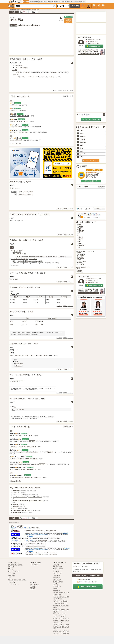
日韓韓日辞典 (56, 577)
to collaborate (43, 356)
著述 (17, 77)
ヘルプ (10, 577)
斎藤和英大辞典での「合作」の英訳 (24, 344)
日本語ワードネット (30, 540)
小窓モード (83, 6)
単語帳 (78, 269)
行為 (20, 252)
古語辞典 (79, 260)
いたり (54, 257)
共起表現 (41, 2)
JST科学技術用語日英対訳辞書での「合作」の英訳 (30, 214)
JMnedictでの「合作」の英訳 (21, 312)
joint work (24, 68)
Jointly (11, 464)
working (19, 254)
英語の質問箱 (56, 590)
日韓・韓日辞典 (80, 258)
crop (82, 130)
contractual (13, 381)
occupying (47, 263)
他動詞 (31, 192)
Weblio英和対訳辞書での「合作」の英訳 (26, 375)
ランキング (65, 91)
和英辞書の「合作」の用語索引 (14, 522)
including (33, 452)
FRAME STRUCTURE (16, 459)
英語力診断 (51, 2)
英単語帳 (46, 2)
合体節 (79, 229)
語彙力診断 (79, 270)
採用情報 (33, 589)
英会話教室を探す (81, 2)
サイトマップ (12, 573)
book (29, 77)
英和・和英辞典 (80, 256)
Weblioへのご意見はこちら (80, 566)
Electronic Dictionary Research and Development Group (46, 534)
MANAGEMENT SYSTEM (29, 470)
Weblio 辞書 (12, 10)
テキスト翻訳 (83, 187)
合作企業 (80, 239)
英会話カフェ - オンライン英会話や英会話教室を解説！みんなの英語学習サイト (61, 620)
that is (42, 263)
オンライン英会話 (62, 2)
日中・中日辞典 (80, 257)
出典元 (53, 91)
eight (82, 151)
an (35, 263)
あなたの (20, 261)
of (16, 254)
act (14, 254)
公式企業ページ (35, 584)
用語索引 (60, 91)
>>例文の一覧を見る (15, 144)
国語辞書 (79, 253)
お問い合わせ (34, 565)
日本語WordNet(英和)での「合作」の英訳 (27, 240)
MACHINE (26, 116)
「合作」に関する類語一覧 (15, 265)
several (23, 452)
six (34, 464)
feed (82, 148)
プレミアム (94, 7)
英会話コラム (80, 272)
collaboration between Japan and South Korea (28, 500)
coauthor (51, 77)
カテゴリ (71, 91)
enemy (38, 263)
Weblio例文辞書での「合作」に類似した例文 (28, 399)
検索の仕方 (11, 567)
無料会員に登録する (91, 181)
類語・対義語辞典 (57, 567)
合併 (79, 247)
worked (21, 257)
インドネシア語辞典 (81, 261)
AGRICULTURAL (22, 447)
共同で (14, 252)
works (14, 441)
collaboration (19, 65)
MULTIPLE (13, 436)
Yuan (20, 441)
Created (12, 140)
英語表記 (54, 318)
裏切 (14, 261)
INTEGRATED (14, 470)
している (30, 261)
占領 (26, 261)
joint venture (21, 381)
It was (11, 127)
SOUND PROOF (14, 477)
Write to (83, 136)
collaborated (18, 140)
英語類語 (36, 2)
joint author (14, 110)
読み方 (12, 188)
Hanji (37, 452)
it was (17, 132)
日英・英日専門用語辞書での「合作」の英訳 (28, 273)
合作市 (79, 241)
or (35, 257)
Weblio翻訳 (101, 187)
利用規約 (10, 569)
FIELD (31, 436)
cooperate (54, 72)
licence (31, 536)
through (83, 154)
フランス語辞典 (57, 580)
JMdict (36, 533)
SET (41, 477)
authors (28, 452)
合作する (15, 70)
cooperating (20, 263)
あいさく (13, 303)
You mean (13, 132)
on (41, 72)
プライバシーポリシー (14, 571)
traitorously (28, 263)
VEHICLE (33, 447)
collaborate (26, 72)
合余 (79, 233)
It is (11, 452)
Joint (11, 441)
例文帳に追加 (18, 103)
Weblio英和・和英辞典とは (15, 565)
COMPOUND (23, 477)
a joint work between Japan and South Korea (27, 497)
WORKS (35, 459)
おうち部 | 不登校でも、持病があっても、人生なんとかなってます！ (61, 627)
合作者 (79, 243)
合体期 (79, 225)
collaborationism (16, 259)
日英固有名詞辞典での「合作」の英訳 (25, 287)
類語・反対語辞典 (81, 254)
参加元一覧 (27, 528)
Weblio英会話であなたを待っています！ (91, 297)
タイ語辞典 (79, 263)
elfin (82, 145)
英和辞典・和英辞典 (21, 10)
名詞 (20, 192)
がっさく (17, 188)
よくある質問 (94, 570)
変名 (25, 192)
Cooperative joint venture (21, 510)
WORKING (20, 116)
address (83, 157)
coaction (13, 250)
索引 (57, 91)
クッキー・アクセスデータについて (17, 580)
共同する (19, 72)
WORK (18, 436)
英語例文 (32, 2)
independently (39, 257)
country (56, 263)
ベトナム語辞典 (80, 264)
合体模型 (80, 227)
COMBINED (13, 116)
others (37, 464)
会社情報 (33, 587)
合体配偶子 (81, 231)
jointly (34, 77)
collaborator (14, 105)
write (23, 77)
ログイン (99, 7)
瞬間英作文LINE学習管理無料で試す (68, 21)
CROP (20, 470)
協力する (37, 261)
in (27, 257)
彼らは (45, 257)
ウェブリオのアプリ (13, 584)
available (83, 139)
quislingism (25, 259)
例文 (21, 12)
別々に (58, 257)
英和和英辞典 (26, 2)
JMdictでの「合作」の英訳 (20, 182)
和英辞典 (28, 10)
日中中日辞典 (56, 575)
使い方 (88, 6)
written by (18, 452)
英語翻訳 (56, 2)
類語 (33, 12)
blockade (83, 142)
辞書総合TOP (12, 575)
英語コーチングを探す (72, 2)
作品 (17, 68)
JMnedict (37, 548)
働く (18, 252)
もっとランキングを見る (91, 161)
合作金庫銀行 (81, 245)
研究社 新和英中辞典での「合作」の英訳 (26, 59)
